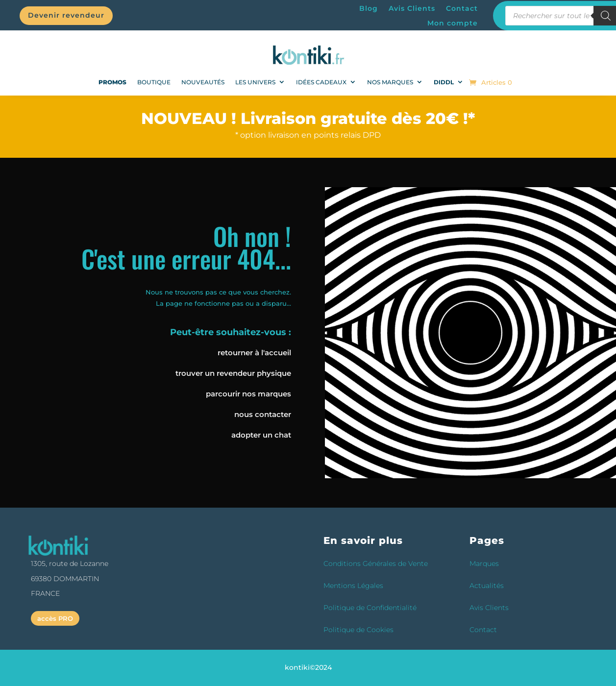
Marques (484, 563)
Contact (462, 9)
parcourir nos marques (248, 394)
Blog (369, 9)
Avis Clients (412, 9)
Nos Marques (390, 82)
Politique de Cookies (358, 630)
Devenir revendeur (66, 15)
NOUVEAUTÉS (203, 82)
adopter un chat (261, 435)
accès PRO (55, 618)
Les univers (255, 82)
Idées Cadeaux (321, 82)
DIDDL (444, 82)
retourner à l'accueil (254, 353)
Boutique (154, 82)
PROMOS (112, 82)
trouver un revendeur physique (233, 373)
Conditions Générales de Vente (376, 563)
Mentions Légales (353, 586)
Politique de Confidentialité (370, 608)
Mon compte (453, 24)
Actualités (487, 586)
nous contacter (263, 414)
